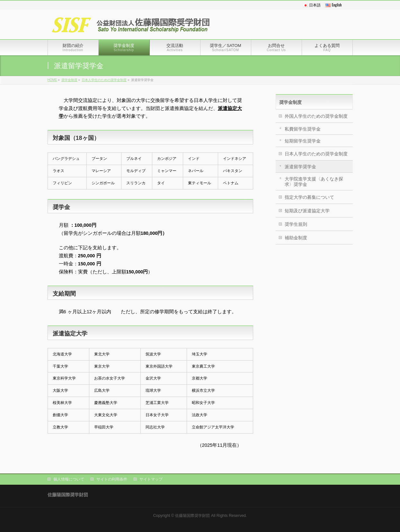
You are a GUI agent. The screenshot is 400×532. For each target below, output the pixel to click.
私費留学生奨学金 (303, 129)
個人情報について (69, 479)
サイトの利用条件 (112, 479)
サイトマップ (151, 479)
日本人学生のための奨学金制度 (104, 80)
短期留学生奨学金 (303, 141)
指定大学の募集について (309, 197)
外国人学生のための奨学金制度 (316, 116)
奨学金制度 (69, 80)
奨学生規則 (296, 224)
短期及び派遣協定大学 (307, 211)
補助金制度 (296, 238)
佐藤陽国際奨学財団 (192, 516)
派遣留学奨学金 (300, 167)
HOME (52, 80)
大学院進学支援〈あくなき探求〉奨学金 (314, 182)
